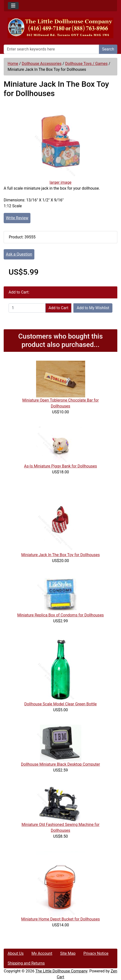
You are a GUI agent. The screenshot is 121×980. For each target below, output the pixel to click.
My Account (42, 953)
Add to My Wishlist (93, 308)
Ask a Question (19, 254)
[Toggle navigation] (13, 6)
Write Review (17, 218)
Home (13, 64)
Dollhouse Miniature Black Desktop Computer (61, 764)
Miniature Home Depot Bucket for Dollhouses (60, 919)
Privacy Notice (96, 953)
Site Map (68, 953)
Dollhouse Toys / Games (86, 64)
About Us (16, 953)
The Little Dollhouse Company (61, 971)
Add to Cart (59, 308)
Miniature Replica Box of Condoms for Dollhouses (60, 615)
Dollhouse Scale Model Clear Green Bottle (60, 704)
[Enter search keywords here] (51, 49)
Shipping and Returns (26, 963)
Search (108, 49)
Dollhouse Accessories (42, 64)
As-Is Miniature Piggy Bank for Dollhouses (60, 466)
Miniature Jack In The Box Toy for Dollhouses (61, 555)
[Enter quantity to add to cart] (27, 308)
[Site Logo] (60, 28)
